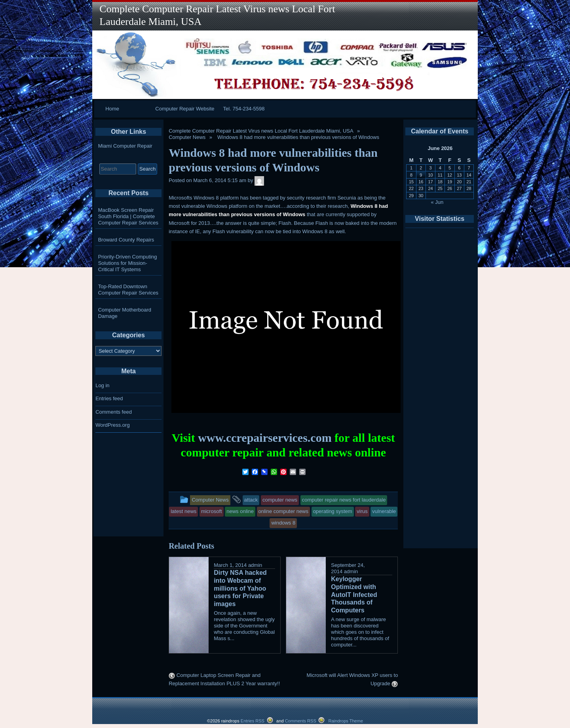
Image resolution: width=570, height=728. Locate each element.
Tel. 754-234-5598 (244, 109)
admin (255, 565)
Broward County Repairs (126, 240)
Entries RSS (253, 721)
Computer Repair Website (185, 109)
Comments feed (114, 412)
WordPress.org (112, 425)
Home (112, 109)
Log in (102, 385)
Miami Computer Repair (125, 146)
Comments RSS (301, 721)
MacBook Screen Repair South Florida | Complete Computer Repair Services (128, 216)
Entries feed (109, 398)
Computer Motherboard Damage (125, 313)
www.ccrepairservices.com (265, 438)
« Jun (437, 202)
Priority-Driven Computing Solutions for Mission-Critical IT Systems (128, 263)
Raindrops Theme (346, 721)
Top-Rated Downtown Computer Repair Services (128, 290)
